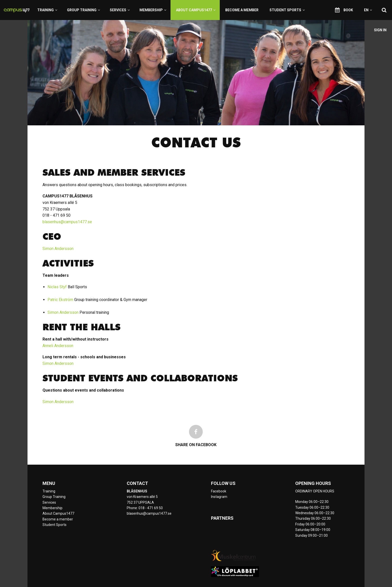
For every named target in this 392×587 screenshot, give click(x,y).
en (368, 10)
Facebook (219, 491)
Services (120, 10)
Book (344, 10)
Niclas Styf (57, 287)
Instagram (219, 497)
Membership (153, 10)
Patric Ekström (60, 300)
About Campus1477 (196, 10)
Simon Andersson (58, 249)
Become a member (242, 10)
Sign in (380, 30)
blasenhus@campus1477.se (67, 222)
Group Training (83, 10)
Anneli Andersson (58, 346)
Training (47, 10)
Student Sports (287, 10)
